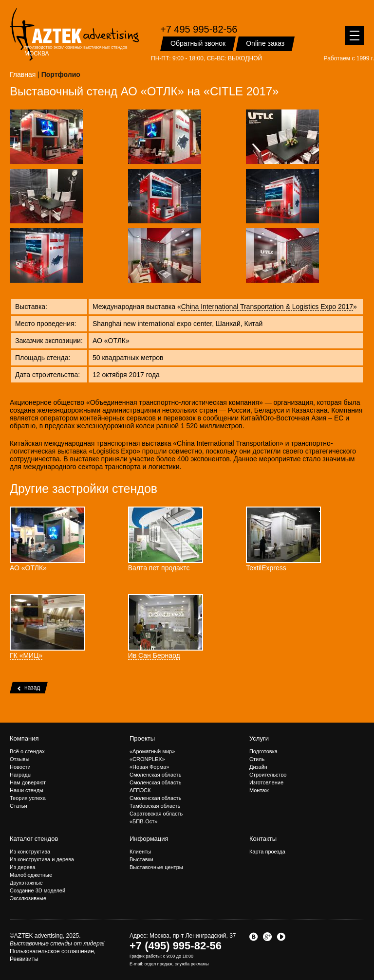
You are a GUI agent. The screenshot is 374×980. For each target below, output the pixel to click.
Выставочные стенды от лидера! (57, 944)
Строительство (268, 775)
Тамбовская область (155, 806)
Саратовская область (156, 814)
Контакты (263, 839)
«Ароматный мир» (152, 751)
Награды (21, 775)
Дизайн (258, 767)
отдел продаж (158, 964)
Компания (24, 738)
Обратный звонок (198, 43)
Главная (23, 74)
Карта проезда (267, 852)
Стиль (257, 759)
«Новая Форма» (149, 767)
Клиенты (140, 852)
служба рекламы (192, 964)
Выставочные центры (156, 867)
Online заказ (265, 43)
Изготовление (266, 782)
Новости (20, 767)
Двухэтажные (26, 883)
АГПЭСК (140, 790)
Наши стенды (27, 790)
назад (29, 688)
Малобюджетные (31, 875)
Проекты (142, 738)
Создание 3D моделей (37, 890)
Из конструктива (30, 852)
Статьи (19, 806)
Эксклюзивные (28, 898)
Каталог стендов (34, 839)
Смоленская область (155, 775)
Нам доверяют (28, 782)
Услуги (259, 738)
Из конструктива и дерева (42, 859)
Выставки (141, 859)
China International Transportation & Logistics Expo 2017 (267, 307)
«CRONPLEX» (147, 759)
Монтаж (259, 790)
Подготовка (263, 751)
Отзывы (19, 759)
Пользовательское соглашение (52, 951)
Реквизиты (24, 959)
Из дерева (23, 867)
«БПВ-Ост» (143, 821)
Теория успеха (28, 798)
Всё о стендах (27, 751)
